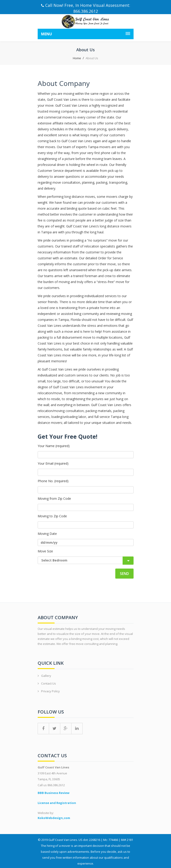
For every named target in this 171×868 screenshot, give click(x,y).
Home (77, 58)
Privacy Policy (50, 691)
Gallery (46, 676)
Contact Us (49, 683)
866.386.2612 (86, 11)
